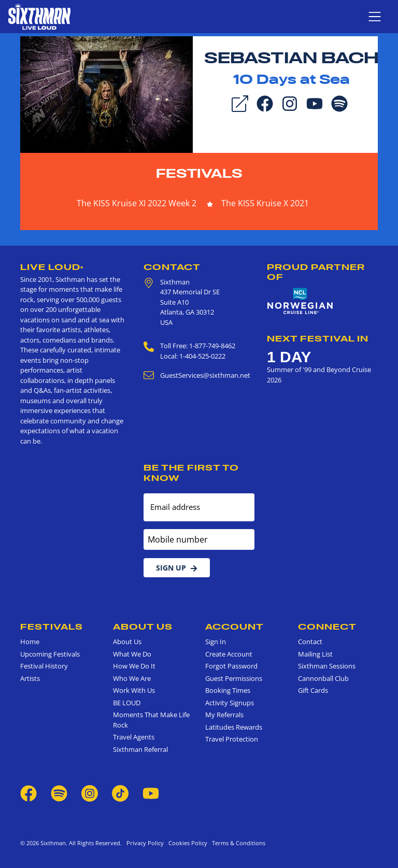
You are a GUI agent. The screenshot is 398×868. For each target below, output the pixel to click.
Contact (172, 267)
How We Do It (134, 666)
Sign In (216, 642)
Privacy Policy (145, 843)
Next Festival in (318, 338)
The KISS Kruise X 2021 (265, 203)
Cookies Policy (186, 843)
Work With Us (134, 690)
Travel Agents (134, 737)
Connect (327, 627)
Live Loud (52, 267)
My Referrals (224, 715)
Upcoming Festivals (50, 654)
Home (30, 642)
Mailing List (315, 654)
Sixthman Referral (140, 749)
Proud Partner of (316, 272)
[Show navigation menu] (375, 17)
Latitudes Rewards (234, 727)
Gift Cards (313, 690)
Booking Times (228, 690)
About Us (143, 627)
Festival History (44, 666)
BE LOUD (127, 703)
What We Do (132, 654)
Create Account (229, 654)
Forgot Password (231, 666)
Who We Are (132, 678)
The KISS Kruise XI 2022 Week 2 (137, 203)
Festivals (199, 173)
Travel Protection (232, 739)
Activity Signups (230, 703)
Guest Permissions (234, 678)
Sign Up (177, 568)
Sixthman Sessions (327, 666)
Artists (30, 678)
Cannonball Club (323, 678)
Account (234, 627)
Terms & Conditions (237, 843)
